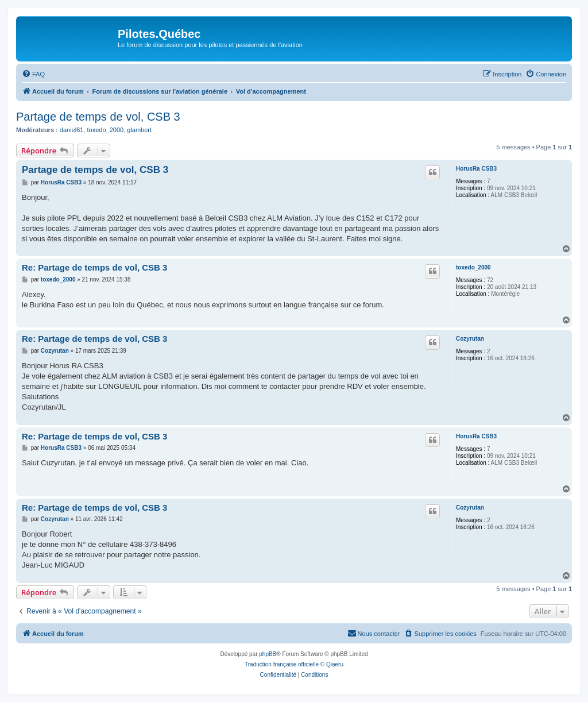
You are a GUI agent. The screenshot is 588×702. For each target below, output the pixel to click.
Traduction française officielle (282, 664)
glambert (139, 130)
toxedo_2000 (106, 130)
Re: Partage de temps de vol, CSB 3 (94, 267)
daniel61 (72, 130)
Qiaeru (335, 664)
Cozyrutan (470, 339)
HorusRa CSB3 (476, 169)
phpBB (268, 654)
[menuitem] (33, 74)
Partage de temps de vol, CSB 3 (98, 117)
